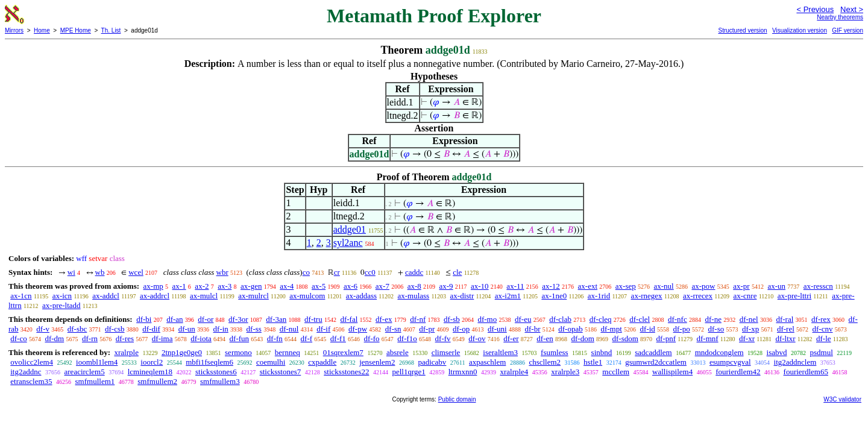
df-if (323, 329)
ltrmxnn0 (463, 372)
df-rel (786, 329)
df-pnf (666, 338)
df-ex (384, 319)
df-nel (749, 319)
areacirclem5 (85, 372)
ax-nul (664, 286)
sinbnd (602, 352)
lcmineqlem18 (150, 372)
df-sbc (77, 329)
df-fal (349, 319)
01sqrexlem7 (343, 352)
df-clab (560, 319)
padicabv (432, 362)
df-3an (276, 319)
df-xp (750, 329)
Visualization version (800, 30)
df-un (187, 329)
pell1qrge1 (408, 372)
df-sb (452, 319)
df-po (682, 329)
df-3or (238, 319)
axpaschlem (487, 362)
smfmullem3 (220, 381)
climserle (446, 352)
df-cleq (601, 319)
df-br (532, 329)
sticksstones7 (281, 372)
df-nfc (678, 319)
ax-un (776, 286)
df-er (511, 338)
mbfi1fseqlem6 (209, 362)
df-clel (640, 319)
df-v (43, 329)
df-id (648, 329)
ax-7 (382, 286)
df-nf (418, 319)
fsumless (555, 352)
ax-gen (251, 286)
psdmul (822, 352)
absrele (398, 352)
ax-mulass (413, 296)
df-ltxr (785, 338)
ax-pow (703, 286)
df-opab (570, 329)
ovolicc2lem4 (32, 362)
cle (457, 272)
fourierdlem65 (806, 372)
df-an (175, 319)
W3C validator (842, 399)
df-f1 (338, 338)
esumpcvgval (730, 362)
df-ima (162, 338)
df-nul (289, 329)
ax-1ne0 (554, 296)
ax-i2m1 (508, 296)
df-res (125, 338)
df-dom (582, 338)
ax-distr (462, 296)
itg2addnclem (795, 362)
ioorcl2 (152, 362)
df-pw (358, 329)
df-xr (747, 338)
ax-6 (351, 286)
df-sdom (625, 338)
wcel (136, 272)
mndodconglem (719, 352)
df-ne (713, 319)
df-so (716, 329)
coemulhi (271, 362)
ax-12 (551, 286)
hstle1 (593, 362)
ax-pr (741, 286)
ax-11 (515, 286)
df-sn (393, 329)
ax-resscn (818, 286)
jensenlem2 (377, 362)
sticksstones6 (216, 372)
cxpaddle (322, 362)
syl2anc (348, 243)
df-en (545, 338)
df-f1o (407, 338)
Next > (852, 9)
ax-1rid (599, 296)
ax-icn (62, 296)
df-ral (785, 319)
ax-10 (480, 286)
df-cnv (823, 329)
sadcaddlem (653, 352)
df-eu (523, 319)
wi (71, 272)
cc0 (370, 272)
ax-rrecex (698, 296)
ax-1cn (21, 296)
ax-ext (588, 286)
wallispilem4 (672, 372)
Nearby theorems (840, 17)
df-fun (240, 338)
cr (337, 272)
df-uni (497, 329)
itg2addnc (26, 372)
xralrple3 (565, 372)
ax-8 (414, 286)
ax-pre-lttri (794, 296)
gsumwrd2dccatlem (656, 362)
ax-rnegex (647, 296)
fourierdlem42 (738, 372)
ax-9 (446, 286)
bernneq (288, 352)
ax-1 (179, 286)
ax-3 (225, 286)
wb (100, 272)
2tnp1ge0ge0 (182, 352)
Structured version (742, 30)
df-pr (427, 329)
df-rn (90, 338)
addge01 (350, 229)
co (306, 272)
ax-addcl (106, 296)
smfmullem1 (95, 381)
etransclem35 (31, 381)
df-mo (487, 319)
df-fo (372, 338)
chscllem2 (545, 362)
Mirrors (14, 30)
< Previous (815, 9)
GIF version (848, 30)
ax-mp (153, 286)
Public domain (457, 399)
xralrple (126, 352)
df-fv (443, 338)
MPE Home (76, 30)
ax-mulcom (307, 296)
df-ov (477, 338)
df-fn (275, 338)
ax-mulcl (204, 296)
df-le (824, 338)
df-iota (201, 338)
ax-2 (202, 286)
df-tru (313, 319)
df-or (206, 319)
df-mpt (611, 329)
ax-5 (319, 286)
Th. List (111, 30)
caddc (414, 272)
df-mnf (708, 338)
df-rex (821, 319)
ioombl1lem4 (97, 362)
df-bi (144, 319)
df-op (461, 329)
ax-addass (361, 296)
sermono (238, 352)
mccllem (616, 372)
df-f (307, 338)
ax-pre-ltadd (61, 305)
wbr (222, 272)
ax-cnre (745, 296)
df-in (221, 329)
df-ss (254, 329)
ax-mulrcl (253, 296)
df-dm (54, 338)
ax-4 (287, 286)
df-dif (151, 329)
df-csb (115, 329)
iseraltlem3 (500, 352)
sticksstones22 (346, 372)
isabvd (777, 352)
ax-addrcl (155, 296)
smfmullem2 (157, 381)
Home (42, 30)
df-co (18, 338)
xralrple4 (514, 372)
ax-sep (626, 286)
